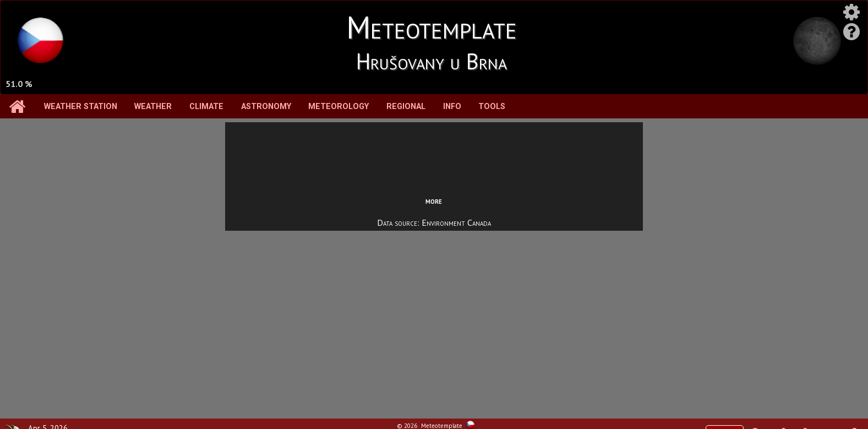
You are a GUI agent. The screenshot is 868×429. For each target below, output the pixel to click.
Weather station (81, 107)
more (434, 200)
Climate (206, 107)
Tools (492, 107)
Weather (153, 107)
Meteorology (339, 107)
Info (452, 107)
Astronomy (266, 107)
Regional (406, 107)
